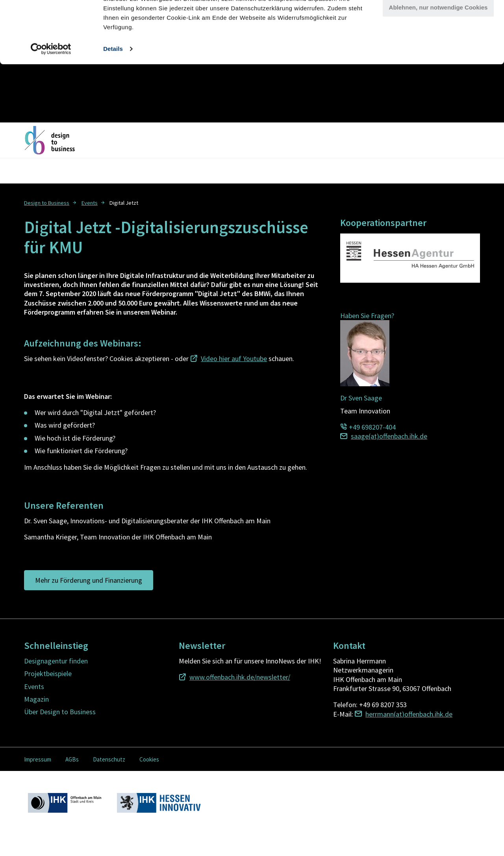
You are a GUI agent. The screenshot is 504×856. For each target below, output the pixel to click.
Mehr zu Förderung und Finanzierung (89, 580)
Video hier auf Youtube (234, 359)
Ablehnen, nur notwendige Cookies (438, 66)
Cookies (149, 759)
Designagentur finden (56, 661)
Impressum (38, 759)
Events (90, 203)
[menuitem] (51, 202)
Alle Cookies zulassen (438, 19)
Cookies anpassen (439, 43)
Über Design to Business (60, 712)
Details (113, 107)
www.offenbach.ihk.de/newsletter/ (240, 677)
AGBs (72, 759)
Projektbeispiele (48, 673)
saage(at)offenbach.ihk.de (389, 436)
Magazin (36, 699)
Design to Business (47, 203)
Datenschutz (109, 759)
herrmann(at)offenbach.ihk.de (409, 714)
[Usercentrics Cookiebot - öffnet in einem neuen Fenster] (51, 107)
